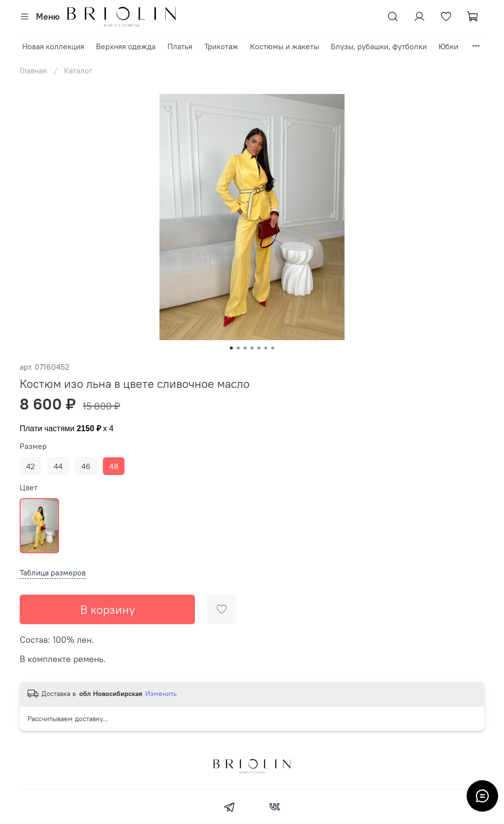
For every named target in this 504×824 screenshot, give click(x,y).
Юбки (448, 46)
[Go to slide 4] (252, 348)
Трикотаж (221, 46)
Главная (33, 70)
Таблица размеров (53, 572)
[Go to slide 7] (273, 348)
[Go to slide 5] (259, 348)
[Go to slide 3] (245, 348)
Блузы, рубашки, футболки (379, 46)
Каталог (78, 70)
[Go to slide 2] (238, 348)
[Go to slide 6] (266, 348)
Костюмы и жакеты (284, 46)
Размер (33, 446)
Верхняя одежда (126, 46)
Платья (180, 46)
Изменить (161, 694)
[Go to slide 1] (231, 348)
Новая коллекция (53, 46)
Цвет (29, 488)
